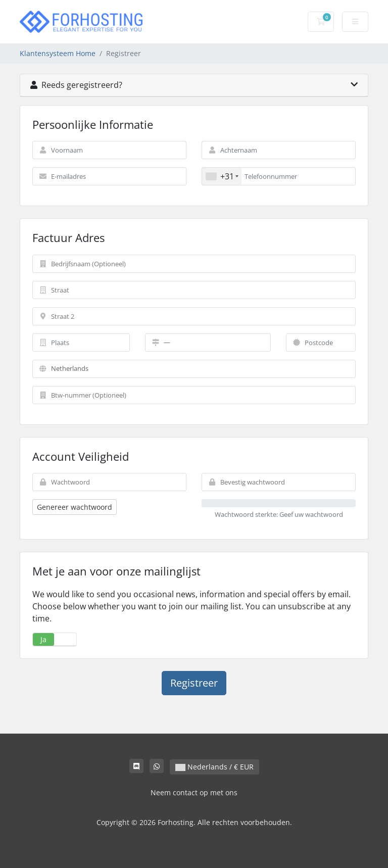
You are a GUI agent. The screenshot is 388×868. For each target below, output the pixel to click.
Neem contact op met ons (194, 792)
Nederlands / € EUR (214, 767)
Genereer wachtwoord (75, 507)
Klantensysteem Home (58, 53)
